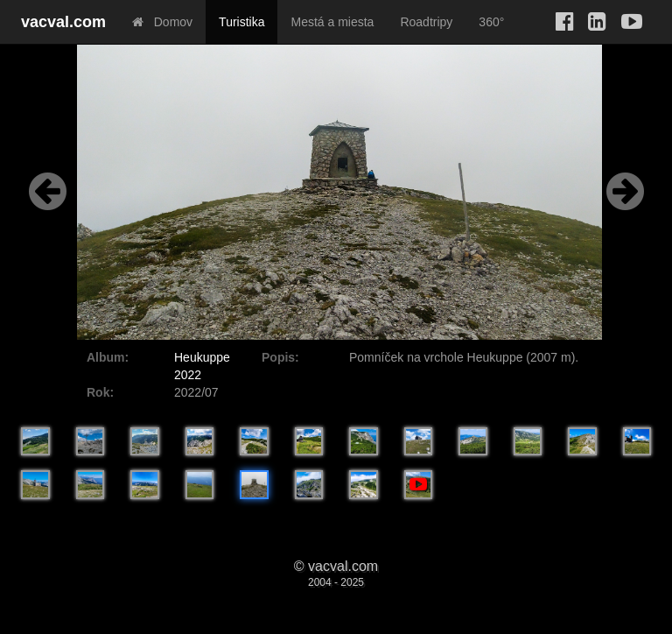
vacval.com (63, 22)
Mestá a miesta (332, 22)
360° (491, 22)
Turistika (241, 22)
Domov (162, 22)
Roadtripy (426, 22)
